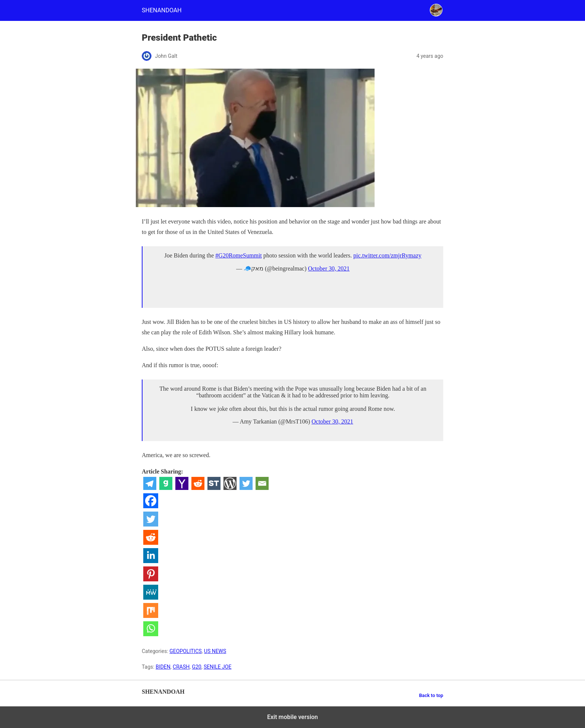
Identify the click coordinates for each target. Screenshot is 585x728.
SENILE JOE (218, 667)
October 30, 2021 (329, 268)
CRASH (181, 667)
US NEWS (215, 651)
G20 (196, 667)
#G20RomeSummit (238, 255)
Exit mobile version (292, 717)
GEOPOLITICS (185, 651)
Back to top (431, 695)
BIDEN (163, 667)
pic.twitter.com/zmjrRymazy (387, 255)
